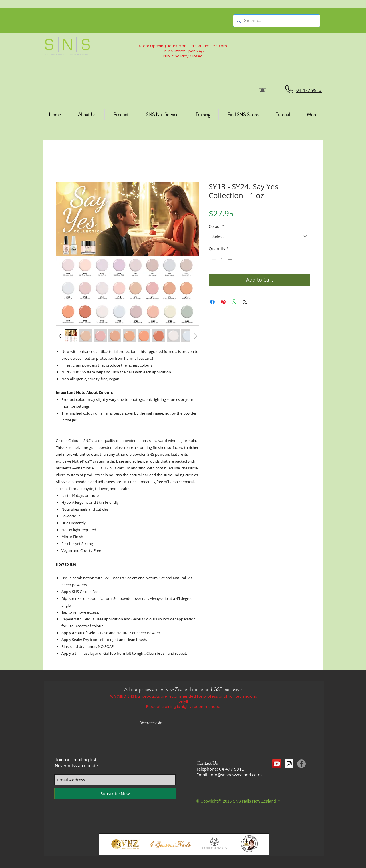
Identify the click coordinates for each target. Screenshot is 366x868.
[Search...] (276, 21)
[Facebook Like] (284, 774)
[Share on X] (245, 302)
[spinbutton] (222, 259)
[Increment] (231, 259)
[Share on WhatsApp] (234, 302)
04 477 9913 (232, 769)
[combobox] (259, 236)
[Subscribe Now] (115, 793)
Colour (217, 227)
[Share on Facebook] (212, 302)
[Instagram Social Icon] (289, 764)
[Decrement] (213, 259)
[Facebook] (301, 764)
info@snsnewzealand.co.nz (236, 775)
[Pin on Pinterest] (223, 302)
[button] (265, 89)
